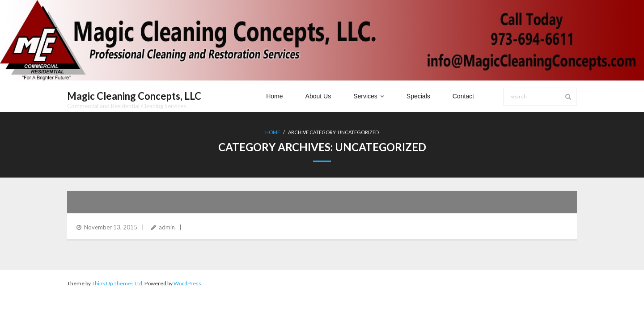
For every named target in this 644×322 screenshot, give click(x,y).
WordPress (187, 283)
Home (273, 132)
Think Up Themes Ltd (117, 283)
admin (167, 227)
